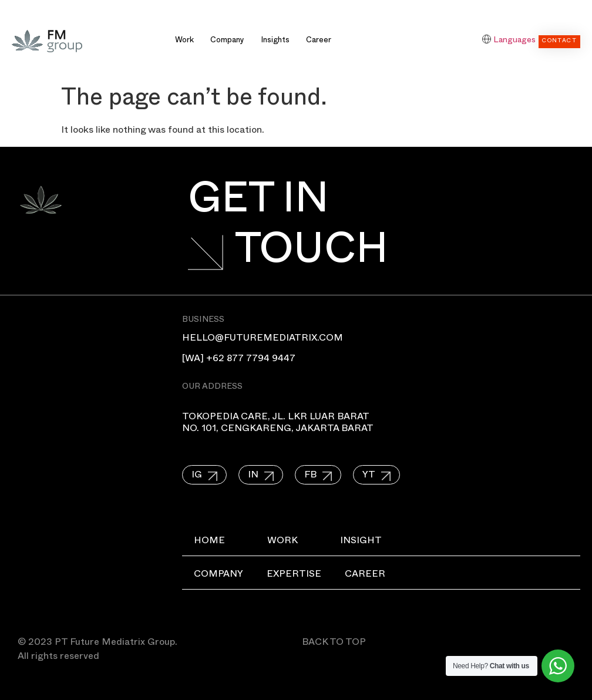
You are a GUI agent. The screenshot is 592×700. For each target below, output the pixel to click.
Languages (514, 41)
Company (227, 41)
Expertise (294, 576)
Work (184, 41)
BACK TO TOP (334, 644)
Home (209, 542)
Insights (275, 41)
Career (319, 41)
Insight (361, 542)
